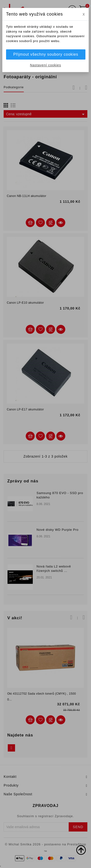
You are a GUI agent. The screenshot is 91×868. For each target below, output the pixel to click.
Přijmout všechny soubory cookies (46, 54)
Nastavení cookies (46, 65)
